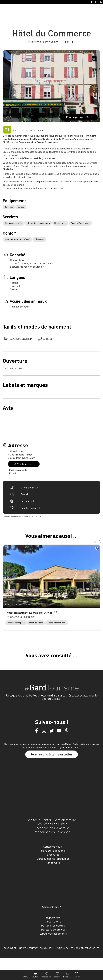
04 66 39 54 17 (29, 488)
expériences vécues (33, 130)
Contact (33, 948)
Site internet (27, 501)
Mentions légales (64, 948)
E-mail (24, 494)
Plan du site (46, 948)
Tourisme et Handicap (15, 948)
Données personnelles (87, 948)
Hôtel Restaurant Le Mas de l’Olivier (30, 613)
